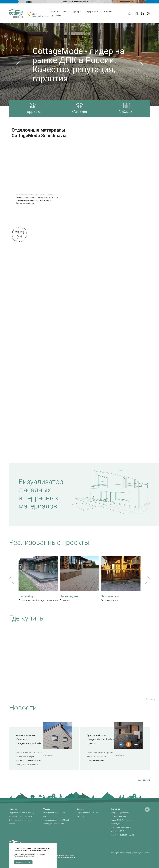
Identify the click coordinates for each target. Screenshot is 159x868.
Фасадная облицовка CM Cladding (54, 815)
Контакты (115, 809)
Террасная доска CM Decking (22, 813)
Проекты (66, 12)
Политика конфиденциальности (25, 856)
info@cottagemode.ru (120, 813)
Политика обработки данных (124, 835)
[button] (19, 65)
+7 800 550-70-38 (118, 816)
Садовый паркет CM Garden (21, 816)
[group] (38, 579)
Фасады (47, 809)
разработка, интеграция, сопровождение (130, 853)
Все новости (144, 780)
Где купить (56, 16)
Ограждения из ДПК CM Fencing (87, 815)
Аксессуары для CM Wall (54, 824)
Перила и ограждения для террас (20, 822)
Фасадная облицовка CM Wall (56, 820)
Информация (91, 12)
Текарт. (147, 853)
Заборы (81, 809)
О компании (106, 12)
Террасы (13, 809)
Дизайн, (113, 853)
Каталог (55, 12)
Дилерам (78, 12)
